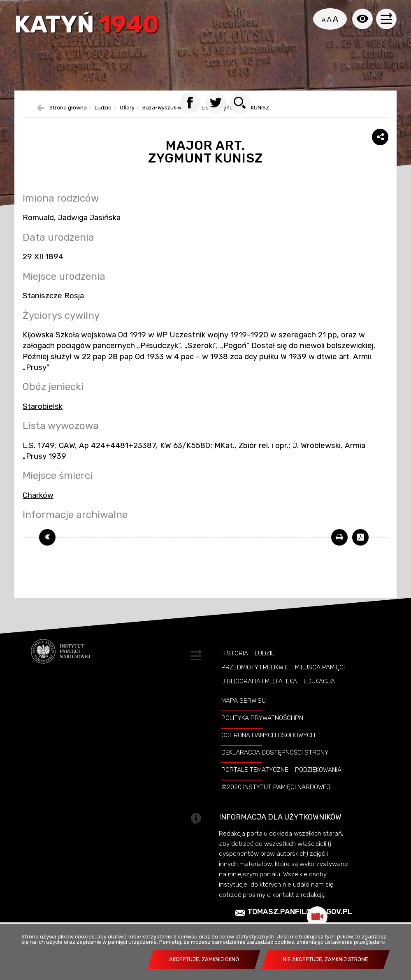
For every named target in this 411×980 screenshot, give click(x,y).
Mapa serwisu (244, 701)
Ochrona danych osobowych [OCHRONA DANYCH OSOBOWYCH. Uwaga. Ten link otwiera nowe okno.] (268, 735)
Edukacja (319, 681)
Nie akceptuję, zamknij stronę (325, 959)
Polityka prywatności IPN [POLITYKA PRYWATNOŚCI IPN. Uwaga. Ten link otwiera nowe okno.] (262, 718)
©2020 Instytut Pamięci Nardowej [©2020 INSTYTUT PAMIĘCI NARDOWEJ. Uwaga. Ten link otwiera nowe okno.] (276, 787)
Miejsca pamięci (320, 667)
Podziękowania (318, 770)
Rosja (74, 296)
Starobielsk (43, 406)
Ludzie (265, 653)
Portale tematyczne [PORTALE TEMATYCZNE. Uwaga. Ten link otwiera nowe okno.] (255, 770)
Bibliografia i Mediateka (259, 681)
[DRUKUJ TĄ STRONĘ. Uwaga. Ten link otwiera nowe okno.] (339, 537)
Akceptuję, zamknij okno (204, 959)
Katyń (87, 26)
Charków (38, 495)
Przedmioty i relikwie (255, 667)
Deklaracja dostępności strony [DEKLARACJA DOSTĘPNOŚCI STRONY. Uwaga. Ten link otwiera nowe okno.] (275, 752)
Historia (235, 653)
